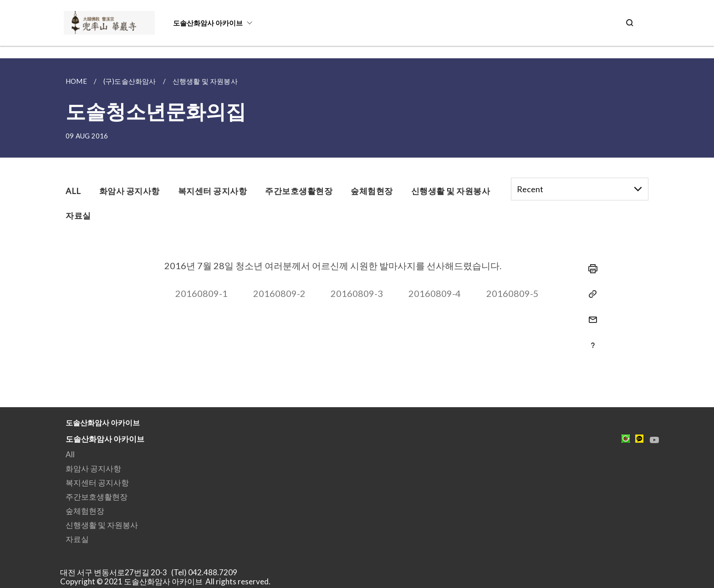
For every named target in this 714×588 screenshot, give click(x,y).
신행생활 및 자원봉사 (102, 525)
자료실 (77, 539)
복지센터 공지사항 (97, 483)
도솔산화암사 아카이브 (208, 23)
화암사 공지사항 (93, 468)
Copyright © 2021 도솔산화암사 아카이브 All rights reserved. (165, 581)
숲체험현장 (85, 511)
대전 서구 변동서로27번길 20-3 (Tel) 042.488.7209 (151, 572)
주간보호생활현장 (97, 497)
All (70, 454)
